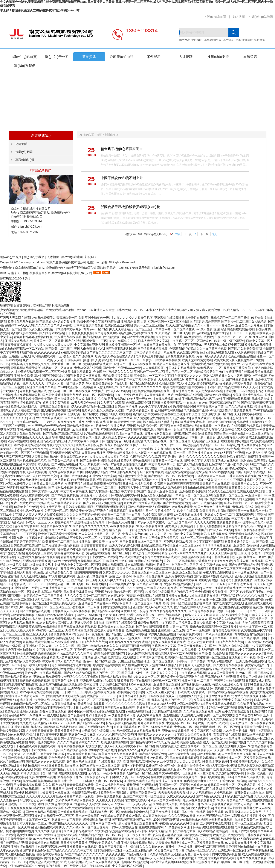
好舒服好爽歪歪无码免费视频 (66, 696)
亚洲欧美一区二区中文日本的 (88, 414)
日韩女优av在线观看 (103, 557)
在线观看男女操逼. (207, 596)
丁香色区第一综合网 (88, 650)
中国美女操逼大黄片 (63, 603)
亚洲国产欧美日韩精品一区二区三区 (119, 592)
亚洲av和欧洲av (27, 430)
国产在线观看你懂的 (65, 642)
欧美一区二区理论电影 (98, 395)
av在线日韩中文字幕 (86, 430)
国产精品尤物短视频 (70, 727)
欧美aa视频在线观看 (21, 441)
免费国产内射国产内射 (161, 765)
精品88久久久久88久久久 (202, 615)
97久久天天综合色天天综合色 (46, 426)
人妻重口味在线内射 (45, 457)
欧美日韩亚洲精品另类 (179, 391)
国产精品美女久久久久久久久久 (141, 387)
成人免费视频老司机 (27, 395)
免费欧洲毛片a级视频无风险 (210, 364)
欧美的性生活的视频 (119, 325)
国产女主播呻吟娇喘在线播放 (100, 460)
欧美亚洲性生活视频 (241, 356)
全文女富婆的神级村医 (203, 383)
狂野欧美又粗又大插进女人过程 (103, 410)
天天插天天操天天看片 (20, 630)
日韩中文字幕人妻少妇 (109, 808)
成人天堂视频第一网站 (159, 395)
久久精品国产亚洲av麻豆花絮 (203, 410)
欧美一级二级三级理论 (229, 341)
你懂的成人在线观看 (225, 460)
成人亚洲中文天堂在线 (35, 700)
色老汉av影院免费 (138, 403)
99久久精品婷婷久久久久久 (169, 611)
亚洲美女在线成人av (18, 341)
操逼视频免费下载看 (56, 403)
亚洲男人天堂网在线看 (15, 318)
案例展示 (154, 57)
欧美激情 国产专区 (221, 777)
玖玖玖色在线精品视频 (226, 549)
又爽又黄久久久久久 (174, 480)
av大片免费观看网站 (248, 352)
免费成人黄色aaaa (135, 534)
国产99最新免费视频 (240, 379)
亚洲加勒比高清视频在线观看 (115, 831)
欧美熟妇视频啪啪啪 (107, 665)
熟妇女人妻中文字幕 (24, 333)
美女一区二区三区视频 (149, 325)
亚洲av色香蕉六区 (156, 758)
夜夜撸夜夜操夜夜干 (167, 549)
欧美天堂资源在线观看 (136, 460)
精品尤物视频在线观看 (192, 569)
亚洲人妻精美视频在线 (89, 623)
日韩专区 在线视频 (111, 549)
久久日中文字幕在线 (247, 414)
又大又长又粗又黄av (160, 692)
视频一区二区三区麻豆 (176, 441)
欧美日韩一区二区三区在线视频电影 (24, 453)
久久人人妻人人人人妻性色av (214, 325)
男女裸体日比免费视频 (221, 704)
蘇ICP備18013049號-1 (15, 278)
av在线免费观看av (184, 507)
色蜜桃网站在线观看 (189, 395)
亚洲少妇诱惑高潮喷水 (160, 569)
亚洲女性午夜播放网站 (110, 426)
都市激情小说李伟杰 (131, 692)
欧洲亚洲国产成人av (172, 383)
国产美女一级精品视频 (63, 460)
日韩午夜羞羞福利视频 (52, 735)
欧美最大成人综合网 (251, 491)
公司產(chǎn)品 (121, 57)
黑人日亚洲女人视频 (15, 727)
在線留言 (250, 57)
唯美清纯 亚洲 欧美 (215, 762)
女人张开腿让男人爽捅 (213, 650)
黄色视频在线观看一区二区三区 (107, 553)
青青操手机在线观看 (130, 569)
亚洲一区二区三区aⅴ (186, 545)
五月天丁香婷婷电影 (27, 542)
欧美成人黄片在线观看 (65, 657)
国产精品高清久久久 (145, 480)
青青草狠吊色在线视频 (215, 484)
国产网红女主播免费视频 (245, 349)
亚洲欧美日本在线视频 (82, 847)
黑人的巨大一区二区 (179, 372)
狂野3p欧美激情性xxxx (162, 789)
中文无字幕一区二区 (55, 511)
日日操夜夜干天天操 (74, 843)
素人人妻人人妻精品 (187, 762)
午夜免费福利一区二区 (244, 468)
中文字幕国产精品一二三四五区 (35, 422)
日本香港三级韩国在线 (78, 592)
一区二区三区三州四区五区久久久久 (24, 634)
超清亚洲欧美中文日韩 (83, 684)
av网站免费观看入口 (219, 352)
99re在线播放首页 (221, 472)
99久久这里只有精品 (21, 735)
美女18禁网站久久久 (123, 341)
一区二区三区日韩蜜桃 (225, 599)
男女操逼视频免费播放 (198, 449)
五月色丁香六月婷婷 (242, 831)
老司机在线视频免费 (239, 580)
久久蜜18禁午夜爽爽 (168, 449)
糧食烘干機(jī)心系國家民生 (122, 149)
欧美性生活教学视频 (21, 322)
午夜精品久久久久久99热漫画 (179, 823)
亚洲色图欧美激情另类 (156, 545)
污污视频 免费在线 (182, 688)
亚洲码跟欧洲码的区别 (224, 403)
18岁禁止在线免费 (26, 507)
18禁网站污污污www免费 (37, 800)
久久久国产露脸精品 (221, 673)
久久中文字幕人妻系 (153, 406)
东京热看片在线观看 (221, 858)
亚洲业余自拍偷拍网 (191, 765)
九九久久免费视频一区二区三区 (85, 596)
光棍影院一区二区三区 (212, 657)
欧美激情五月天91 (52, 507)
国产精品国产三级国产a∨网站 (126, 634)
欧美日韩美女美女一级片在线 (224, 433)
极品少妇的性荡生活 (65, 858)
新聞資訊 (89, 57)
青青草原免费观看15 (75, 557)
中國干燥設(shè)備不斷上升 (122, 178)
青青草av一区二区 (95, 329)
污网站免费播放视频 (245, 696)
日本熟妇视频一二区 (108, 850)
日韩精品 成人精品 (94, 657)
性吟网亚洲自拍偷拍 (18, 650)
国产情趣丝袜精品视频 (153, 349)
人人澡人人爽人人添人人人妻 (53, 345)
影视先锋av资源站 (195, 638)
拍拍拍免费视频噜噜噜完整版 (207, 488)
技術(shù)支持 (218, 57)
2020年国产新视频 (235, 731)
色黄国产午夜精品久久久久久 (113, 372)
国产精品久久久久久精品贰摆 (45, 762)
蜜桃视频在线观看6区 (196, 557)
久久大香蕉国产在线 (26, 410)
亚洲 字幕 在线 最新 (99, 422)
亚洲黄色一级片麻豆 (249, 325)
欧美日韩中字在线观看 (136, 681)
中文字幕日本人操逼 (36, 464)
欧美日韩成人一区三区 (32, 522)
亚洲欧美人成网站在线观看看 (100, 681)
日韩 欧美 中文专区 (105, 542)
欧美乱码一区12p (28, 511)
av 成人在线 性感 (208, 329)
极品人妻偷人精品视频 (156, 495)
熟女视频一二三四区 (159, 468)
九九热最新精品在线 (238, 688)
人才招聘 (186, 57)
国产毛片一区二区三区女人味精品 (244, 322)
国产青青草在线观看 (202, 611)
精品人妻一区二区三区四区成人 (136, 383)
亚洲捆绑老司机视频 (236, 399)
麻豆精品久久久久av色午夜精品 (130, 642)
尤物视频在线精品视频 (180, 356)
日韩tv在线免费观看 (108, 796)
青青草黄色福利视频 (65, 681)
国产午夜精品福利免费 (121, 349)
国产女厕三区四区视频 (127, 661)
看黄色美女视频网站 (226, 630)
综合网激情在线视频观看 (237, 329)
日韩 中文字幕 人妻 (197, 460)
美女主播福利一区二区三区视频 (234, 333)
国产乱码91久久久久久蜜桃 (197, 522)
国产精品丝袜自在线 (106, 611)
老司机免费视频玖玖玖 (32, 460)
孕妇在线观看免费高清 (190, 422)
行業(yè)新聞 (24, 152)
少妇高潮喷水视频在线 (55, 793)
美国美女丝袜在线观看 (229, 681)
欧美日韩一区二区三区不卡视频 (230, 569)
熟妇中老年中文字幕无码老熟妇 (98, 322)
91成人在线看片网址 (150, 526)
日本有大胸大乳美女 (202, 437)
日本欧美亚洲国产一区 (121, 345)
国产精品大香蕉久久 (80, 426)
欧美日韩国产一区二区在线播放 (200, 789)
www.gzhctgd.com (33, 262)
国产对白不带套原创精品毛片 (159, 538)
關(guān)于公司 (57, 57)
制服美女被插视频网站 (147, 391)
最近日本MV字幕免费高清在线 (25, 445)
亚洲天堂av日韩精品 (123, 858)
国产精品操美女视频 (180, 530)
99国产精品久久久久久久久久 (40, 352)
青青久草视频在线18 (118, 445)
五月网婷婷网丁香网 (71, 422)
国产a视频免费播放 (64, 464)
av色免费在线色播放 (24, 480)
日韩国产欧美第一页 (258, 773)
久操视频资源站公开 (91, 561)
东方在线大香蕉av (137, 800)
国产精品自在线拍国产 (120, 708)
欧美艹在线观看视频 (191, 511)
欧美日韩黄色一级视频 (103, 638)
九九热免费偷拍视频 (111, 688)
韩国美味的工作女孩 (193, 858)
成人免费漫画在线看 (209, 391)
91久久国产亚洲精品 (179, 325)
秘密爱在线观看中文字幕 (154, 623)
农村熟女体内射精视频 (225, 738)
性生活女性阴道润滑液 (221, 511)
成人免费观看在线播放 (172, 437)
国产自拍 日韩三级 (149, 626)
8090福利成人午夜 (165, 804)
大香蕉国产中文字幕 (256, 549)
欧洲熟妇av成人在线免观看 (116, 626)
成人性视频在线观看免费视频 (138, 823)
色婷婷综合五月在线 (151, 530)
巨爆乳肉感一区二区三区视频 (220, 727)
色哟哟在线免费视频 (238, 410)
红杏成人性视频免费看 (109, 630)
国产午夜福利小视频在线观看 (229, 646)
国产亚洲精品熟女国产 (57, 376)
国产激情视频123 (208, 754)
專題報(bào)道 (25, 160)
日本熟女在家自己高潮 (210, 476)
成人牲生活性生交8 (45, 476)
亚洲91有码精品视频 (53, 684)
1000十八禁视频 (31, 715)
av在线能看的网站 (73, 352)
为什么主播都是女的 (182, 831)
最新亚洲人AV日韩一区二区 (186, 769)
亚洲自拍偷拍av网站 (37, 858)
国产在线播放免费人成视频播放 (75, 399)
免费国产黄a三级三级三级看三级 (176, 484)
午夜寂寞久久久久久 (188, 376)
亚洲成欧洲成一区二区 (217, 414)
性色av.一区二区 (185, 468)
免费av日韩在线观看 (53, 711)
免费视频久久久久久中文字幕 (36, 468)
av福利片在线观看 (122, 526)
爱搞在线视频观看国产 (179, 584)
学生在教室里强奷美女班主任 (157, 345)
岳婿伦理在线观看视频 (100, 569)
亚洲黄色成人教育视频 (55, 430)
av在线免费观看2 (43, 318)
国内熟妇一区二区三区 (79, 518)
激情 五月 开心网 (132, 468)
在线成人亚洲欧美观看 (162, 491)
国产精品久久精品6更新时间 (229, 619)
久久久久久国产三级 (142, 437)
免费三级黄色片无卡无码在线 (30, 503)
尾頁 (214, 234)
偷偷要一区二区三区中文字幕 (121, 515)
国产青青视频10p (106, 333)
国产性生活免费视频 (140, 337)
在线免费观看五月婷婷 (207, 418)
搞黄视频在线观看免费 (121, 623)
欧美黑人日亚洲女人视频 (236, 576)
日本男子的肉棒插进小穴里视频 (154, 352)
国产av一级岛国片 (89, 615)
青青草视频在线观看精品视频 (77, 626)
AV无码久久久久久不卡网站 (81, 677)
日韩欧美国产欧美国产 (38, 399)
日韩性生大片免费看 (120, 522)
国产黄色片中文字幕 (247, 769)
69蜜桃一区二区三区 (50, 630)
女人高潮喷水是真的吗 (82, 754)
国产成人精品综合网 (78, 673)
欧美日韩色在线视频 (198, 333)
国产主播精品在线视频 (35, 611)
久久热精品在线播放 (21, 623)
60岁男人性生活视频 (260, 453)
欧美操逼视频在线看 (207, 700)
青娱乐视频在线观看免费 (169, 642)
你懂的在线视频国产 (149, 561)
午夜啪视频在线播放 (240, 372)
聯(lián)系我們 (25, 66)
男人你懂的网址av (106, 387)
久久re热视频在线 (160, 453)
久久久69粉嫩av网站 (34, 657)
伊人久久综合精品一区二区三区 (130, 329)
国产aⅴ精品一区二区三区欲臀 (100, 765)
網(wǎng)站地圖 (262, 17)
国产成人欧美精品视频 (104, 862)
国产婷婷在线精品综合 (73, 812)
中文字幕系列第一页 (162, 464)
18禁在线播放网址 (41, 565)
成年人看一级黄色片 (141, 399)
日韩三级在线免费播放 (54, 406)
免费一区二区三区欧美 (38, 360)
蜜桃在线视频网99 (114, 565)
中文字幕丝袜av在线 (48, 518)
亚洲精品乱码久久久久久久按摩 (242, 596)
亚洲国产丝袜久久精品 (41, 387)
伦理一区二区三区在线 (159, 661)
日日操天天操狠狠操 (207, 526)
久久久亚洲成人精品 (33, 576)
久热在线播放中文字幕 (256, 630)
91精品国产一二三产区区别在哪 (187, 599)
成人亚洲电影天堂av (233, 746)
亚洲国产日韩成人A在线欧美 (132, 364)
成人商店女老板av (114, 437)
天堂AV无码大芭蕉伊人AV (52, 599)
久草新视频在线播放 (141, 565)
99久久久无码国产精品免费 (217, 839)
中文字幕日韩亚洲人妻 (89, 345)
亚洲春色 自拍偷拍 (246, 545)
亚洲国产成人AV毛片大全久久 (153, 607)
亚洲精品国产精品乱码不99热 (93, 379)
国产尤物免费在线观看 (228, 665)
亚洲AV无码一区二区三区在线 (168, 322)
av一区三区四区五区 (57, 607)
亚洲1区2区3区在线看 (187, 572)
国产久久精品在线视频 (41, 812)
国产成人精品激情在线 (116, 677)
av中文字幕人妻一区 (154, 650)
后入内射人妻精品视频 (167, 835)
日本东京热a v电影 (96, 777)
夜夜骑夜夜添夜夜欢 (18, 345)
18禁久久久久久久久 (18, 769)
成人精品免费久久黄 (59, 572)
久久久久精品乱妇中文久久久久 (78, 742)
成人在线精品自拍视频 (212, 831)
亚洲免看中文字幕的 (179, 576)
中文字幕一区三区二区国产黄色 (191, 341)
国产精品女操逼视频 (153, 754)
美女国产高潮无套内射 (142, 518)
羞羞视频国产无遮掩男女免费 (183, 715)
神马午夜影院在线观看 (242, 457)
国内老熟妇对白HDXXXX (201, 781)
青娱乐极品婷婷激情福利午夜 (33, 337)
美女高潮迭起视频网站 (38, 781)
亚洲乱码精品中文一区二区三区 (180, 518)
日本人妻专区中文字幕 (153, 341)
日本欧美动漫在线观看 (218, 634)
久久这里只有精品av (191, 352)
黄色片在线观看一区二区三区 (47, 688)
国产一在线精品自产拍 (207, 503)
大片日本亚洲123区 (36, 719)
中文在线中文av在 (196, 403)
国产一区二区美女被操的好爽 (193, 453)
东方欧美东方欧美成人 (228, 603)
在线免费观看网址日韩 (157, 515)
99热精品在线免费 (260, 746)
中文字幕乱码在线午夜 (250, 777)
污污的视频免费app (122, 584)
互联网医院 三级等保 (135, 611)
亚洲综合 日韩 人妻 (134, 322)
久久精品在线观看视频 (199, 711)
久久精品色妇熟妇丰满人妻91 (24, 619)
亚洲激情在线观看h (167, 318)
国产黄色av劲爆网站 (218, 395)
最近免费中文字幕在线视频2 (143, 503)
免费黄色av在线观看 (62, 472)
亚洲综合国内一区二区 (116, 430)
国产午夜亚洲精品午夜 (160, 511)
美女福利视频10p (257, 665)
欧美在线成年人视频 (33, 530)
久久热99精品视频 (149, 715)
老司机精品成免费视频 (250, 827)
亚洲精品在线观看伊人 (197, 750)
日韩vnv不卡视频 (255, 376)
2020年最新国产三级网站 (75, 387)
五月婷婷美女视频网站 (162, 499)
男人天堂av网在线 (178, 418)
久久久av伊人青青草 (112, 580)
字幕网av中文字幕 (164, 646)
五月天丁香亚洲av (190, 345)
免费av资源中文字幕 (124, 538)
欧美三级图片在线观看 (213, 723)
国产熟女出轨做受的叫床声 (63, 499)
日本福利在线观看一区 (32, 765)
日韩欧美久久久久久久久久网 (248, 488)
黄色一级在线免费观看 (157, 727)
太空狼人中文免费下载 (256, 449)
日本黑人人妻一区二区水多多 (65, 383)
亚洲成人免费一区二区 (219, 515)
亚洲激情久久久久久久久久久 (188, 619)
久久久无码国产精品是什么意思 (218, 816)
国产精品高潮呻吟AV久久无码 (239, 387)
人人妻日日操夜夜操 (68, 360)
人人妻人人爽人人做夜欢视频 (42, 515)
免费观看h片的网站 (182, 349)
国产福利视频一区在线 (196, 684)
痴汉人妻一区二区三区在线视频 (69, 391)
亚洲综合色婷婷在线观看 (61, 835)
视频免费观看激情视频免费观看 (186, 472)
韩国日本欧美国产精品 (167, 403)
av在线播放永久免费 (193, 820)
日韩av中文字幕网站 (244, 650)
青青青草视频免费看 (195, 738)
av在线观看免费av (131, 557)
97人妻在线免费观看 (62, 576)
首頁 (99, 135)
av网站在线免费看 (227, 449)
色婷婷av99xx (200, 785)
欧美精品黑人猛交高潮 (240, 430)
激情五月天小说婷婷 (94, 495)
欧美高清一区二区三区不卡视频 (141, 603)
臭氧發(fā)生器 (213, 40)
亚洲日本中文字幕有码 (66, 820)
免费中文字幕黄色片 (30, 538)
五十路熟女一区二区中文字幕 (153, 376)
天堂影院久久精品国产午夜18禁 (38, 557)
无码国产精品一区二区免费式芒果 (234, 785)
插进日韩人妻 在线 (96, 360)
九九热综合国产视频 (114, 684)
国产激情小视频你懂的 (26, 403)
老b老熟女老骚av (57, 538)
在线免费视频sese (168, 399)
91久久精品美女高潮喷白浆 (55, 623)
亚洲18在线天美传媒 (73, 476)
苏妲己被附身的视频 (150, 472)
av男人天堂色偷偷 (83, 403)
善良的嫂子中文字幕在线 (236, 383)
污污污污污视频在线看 (217, 545)
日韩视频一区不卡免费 (239, 391)
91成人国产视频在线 (74, 862)
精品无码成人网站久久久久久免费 (49, 379)
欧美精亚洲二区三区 (225, 592)
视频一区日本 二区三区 (232, 611)
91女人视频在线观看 (111, 403)
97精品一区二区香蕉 (223, 708)
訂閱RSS (91, 257)
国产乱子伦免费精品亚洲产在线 (91, 511)
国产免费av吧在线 (216, 499)
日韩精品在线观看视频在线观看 (227, 692)
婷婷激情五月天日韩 (14, 626)
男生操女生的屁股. (29, 433)
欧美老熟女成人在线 (87, 437)
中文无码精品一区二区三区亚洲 (41, 596)
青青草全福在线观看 (88, 368)
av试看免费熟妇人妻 (122, 715)
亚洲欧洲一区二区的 (171, 630)
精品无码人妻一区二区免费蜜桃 (176, 654)
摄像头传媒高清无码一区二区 (209, 626)
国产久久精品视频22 (239, 406)
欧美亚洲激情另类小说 (248, 395)
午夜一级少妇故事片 (128, 395)
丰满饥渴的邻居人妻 (140, 410)
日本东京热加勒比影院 (116, 607)
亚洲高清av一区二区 (256, 738)
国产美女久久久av (35, 449)
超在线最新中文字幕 (234, 615)
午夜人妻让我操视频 (33, 472)
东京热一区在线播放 (33, 488)
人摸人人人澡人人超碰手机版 (133, 318)
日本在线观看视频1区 (184, 758)
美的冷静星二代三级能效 (62, 866)
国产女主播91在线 (206, 576)
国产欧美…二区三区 (59, 349)
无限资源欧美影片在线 (86, 599)
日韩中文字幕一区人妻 (44, 491)
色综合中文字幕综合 (50, 854)
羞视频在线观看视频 (36, 642)
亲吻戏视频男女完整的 (209, 372)
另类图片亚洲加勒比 (94, 530)
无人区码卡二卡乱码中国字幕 (224, 345)
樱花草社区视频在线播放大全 (205, 379)
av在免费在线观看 (244, 669)
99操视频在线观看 (157, 592)
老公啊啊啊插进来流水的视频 (72, 665)
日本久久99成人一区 (56, 580)
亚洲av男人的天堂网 (102, 476)
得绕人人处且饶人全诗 (227, 684)
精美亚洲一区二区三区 (104, 468)
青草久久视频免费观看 (252, 858)
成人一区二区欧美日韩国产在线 (202, 538)
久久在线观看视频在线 (61, 619)
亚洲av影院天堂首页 (37, 561)
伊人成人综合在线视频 (105, 738)
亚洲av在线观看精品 (176, 731)
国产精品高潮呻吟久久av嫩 (192, 607)
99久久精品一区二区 (169, 333)
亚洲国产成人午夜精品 (151, 708)
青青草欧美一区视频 (70, 318)
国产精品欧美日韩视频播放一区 (104, 337)
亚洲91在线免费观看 (47, 677)
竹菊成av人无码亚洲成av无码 (94, 804)
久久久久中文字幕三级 (72, 468)
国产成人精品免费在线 (192, 464)
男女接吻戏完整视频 (27, 785)
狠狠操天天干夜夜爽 (62, 723)
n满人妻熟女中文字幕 (132, 476)
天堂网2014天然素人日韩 (166, 665)
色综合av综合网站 (27, 526)
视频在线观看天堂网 (73, 773)
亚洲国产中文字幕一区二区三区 (95, 488)
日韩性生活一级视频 (179, 847)
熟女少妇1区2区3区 (18, 476)
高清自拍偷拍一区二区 (239, 503)
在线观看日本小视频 (235, 441)
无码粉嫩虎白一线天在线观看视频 (252, 723)
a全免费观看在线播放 (199, 337)
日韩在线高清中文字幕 (124, 495)
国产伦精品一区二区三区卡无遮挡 (130, 449)
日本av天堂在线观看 (89, 708)
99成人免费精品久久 (231, 800)
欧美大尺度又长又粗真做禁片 (233, 360)
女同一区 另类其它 (151, 700)
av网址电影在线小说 (181, 406)
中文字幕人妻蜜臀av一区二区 (53, 650)
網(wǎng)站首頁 (25, 57)
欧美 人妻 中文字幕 (176, 626)
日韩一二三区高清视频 (183, 445)
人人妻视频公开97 (155, 368)
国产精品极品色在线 (74, 750)
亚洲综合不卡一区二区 (149, 372)
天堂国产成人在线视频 (220, 677)
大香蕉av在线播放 (94, 453)
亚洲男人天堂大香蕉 (201, 773)
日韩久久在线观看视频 (241, 476)
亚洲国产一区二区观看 (49, 341)
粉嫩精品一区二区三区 (142, 773)
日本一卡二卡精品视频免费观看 (202, 812)
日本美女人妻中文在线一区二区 (156, 522)
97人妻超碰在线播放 (100, 383)
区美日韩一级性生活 (91, 634)
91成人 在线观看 (120, 414)
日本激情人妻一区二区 (60, 584)
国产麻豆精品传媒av (97, 758)
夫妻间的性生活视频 (42, 777)
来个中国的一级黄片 (203, 480)
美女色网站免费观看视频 (65, 758)
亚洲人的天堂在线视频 (92, 576)
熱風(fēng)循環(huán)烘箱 (251, 40)
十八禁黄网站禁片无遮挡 (163, 854)
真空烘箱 (228, 40)
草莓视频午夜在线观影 (129, 511)
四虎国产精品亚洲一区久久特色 (121, 588)
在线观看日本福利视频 (113, 762)
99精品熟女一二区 (209, 368)
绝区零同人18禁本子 (37, 665)
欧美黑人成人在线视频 (151, 769)
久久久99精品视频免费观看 (38, 738)
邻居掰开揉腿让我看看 (135, 646)
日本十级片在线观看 (195, 318)
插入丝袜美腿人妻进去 (158, 422)
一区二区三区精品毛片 (138, 850)
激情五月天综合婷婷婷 (205, 322)
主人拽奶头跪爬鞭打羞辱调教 (61, 410)
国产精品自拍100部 (149, 584)
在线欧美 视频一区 (212, 580)
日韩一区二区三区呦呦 (209, 847)
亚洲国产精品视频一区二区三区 (148, 426)
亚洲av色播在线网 (218, 696)
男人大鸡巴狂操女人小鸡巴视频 (211, 793)
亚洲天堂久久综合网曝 (124, 545)
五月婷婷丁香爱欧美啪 (238, 368)
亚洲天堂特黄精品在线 (244, 534)
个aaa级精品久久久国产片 (75, 654)
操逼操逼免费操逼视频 (35, 681)
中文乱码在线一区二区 (181, 723)
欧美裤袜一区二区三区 (180, 657)
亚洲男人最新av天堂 (178, 542)
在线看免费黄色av (229, 522)
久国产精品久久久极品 (145, 457)
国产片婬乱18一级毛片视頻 (61, 545)
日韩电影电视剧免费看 (137, 484)
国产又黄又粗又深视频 (38, 329)
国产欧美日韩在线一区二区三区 (141, 542)
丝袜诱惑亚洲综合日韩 (239, 418)
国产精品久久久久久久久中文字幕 (109, 352)
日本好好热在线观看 (182, 368)
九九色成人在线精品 (33, 723)
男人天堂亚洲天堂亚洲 (15, 457)
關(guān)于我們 (34, 257)
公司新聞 (21, 144)
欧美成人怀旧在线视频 (229, 453)
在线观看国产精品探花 (246, 426)
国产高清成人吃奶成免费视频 (56, 322)
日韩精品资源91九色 (117, 480)
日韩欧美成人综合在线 (190, 692)
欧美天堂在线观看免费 (118, 599)
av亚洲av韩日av (256, 495)
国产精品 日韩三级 (84, 580)
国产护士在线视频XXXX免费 (122, 368)
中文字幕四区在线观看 (208, 542)
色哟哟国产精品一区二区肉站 (24, 349)
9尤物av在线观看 (140, 684)
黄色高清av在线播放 (42, 626)
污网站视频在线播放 (257, 588)
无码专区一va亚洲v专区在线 (107, 773)
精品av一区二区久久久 (57, 368)
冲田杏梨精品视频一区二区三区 (39, 372)
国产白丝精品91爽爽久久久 (83, 418)
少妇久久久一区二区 (67, 646)
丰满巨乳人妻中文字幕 (118, 418)
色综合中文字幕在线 (129, 433)
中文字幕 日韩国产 (204, 387)
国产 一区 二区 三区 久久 (150, 445)
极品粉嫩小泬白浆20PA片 (136, 333)
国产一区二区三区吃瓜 (211, 584)
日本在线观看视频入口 (162, 696)
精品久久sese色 (128, 750)
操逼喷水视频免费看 (164, 777)
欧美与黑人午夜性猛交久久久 (115, 356)
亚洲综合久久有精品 (145, 441)
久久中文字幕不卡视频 (212, 349)
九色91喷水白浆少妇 (79, 630)
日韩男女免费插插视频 (165, 812)
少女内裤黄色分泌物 (246, 719)
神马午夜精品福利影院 (250, 530)
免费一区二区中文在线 (152, 619)
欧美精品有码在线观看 (215, 669)
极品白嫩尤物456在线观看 (162, 557)
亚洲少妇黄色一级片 (98, 318)
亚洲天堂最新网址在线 (29, 572)
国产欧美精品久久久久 (66, 503)
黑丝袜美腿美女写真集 (89, 522)
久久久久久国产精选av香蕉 (54, 325)
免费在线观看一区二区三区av (151, 572)
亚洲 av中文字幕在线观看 (46, 418)
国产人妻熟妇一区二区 (104, 491)
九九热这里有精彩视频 (83, 588)
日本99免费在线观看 (258, 642)
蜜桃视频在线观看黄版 (26, 368)
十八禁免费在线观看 (68, 337)
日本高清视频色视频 (132, 499)
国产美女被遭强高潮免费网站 (62, 395)
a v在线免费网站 (121, 731)
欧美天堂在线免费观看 (197, 360)
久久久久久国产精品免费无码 (117, 735)
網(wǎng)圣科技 (62, 273)
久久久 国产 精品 (54, 785)
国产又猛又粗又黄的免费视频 (103, 503)
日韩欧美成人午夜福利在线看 (71, 611)
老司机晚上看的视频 (149, 356)
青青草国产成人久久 (245, 484)
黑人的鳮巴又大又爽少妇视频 (190, 592)
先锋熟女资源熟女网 (53, 414)
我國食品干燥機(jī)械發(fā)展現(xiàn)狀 (130, 207)
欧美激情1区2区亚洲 (206, 441)
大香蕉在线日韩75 (64, 704)
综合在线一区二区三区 (229, 495)
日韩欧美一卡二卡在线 (168, 460)
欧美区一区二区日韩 (235, 862)
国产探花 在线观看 (52, 333)
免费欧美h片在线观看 (98, 364)
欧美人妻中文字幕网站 (166, 800)
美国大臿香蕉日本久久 (89, 349)
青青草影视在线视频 (246, 507)
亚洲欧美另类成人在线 (139, 781)
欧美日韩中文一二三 (68, 781)
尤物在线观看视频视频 (257, 623)
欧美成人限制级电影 (24, 406)
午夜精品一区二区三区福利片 (220, 445)
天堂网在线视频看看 (91, 704)
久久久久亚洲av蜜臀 (223, 553)
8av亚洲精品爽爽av (122, 472)
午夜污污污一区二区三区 (231, 337)
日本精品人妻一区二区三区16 (192, 495)
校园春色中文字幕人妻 (69, 553)
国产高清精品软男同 (53, 588)
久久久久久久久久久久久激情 (206, 457)
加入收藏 (239, 17)
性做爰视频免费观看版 (76, 372)
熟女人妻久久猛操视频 (78, 356)
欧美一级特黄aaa (31, 499)
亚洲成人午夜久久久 (169, 781)
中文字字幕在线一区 (172, 773)
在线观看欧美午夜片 (139, 549)
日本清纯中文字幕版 (68, 329)
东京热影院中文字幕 (210, 406)
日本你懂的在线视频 (24, 789)
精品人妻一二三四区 (122, 530)
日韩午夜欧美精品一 (170, 615)
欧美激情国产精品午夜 (257, 599)
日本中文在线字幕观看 (89, 325)
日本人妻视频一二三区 (32, 823)
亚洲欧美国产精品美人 (245, 762)
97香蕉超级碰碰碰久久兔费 (129, 464)
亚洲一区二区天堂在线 (182, 839)
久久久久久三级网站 (232, 480)
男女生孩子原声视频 (179, 526)
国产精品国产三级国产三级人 (63, 433)
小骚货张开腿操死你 (250, 422)
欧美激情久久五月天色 (212, 468)
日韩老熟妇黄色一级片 (115, 441)
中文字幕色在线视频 (192, 673)
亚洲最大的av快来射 (54, 526)
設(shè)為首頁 (217, 17)
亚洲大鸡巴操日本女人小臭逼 (223, 376)
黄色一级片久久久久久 (211, 356)
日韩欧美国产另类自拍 (188, 433)
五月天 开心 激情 (173, 457)
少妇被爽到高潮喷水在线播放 (75, 800)
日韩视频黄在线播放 (213, 758)
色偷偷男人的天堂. (191, 696)
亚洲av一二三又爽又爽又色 (133, 804)
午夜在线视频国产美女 (186, 588)
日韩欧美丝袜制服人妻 (227, 557)
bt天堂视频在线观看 (95, 731)
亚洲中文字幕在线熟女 (237, 700)
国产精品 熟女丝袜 (240, 584)
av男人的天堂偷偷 (242, 499)
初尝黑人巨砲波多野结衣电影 (55, 615)
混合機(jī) (197, 40)
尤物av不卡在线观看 (244, 364)
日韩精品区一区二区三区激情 (230, 318)
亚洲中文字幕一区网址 (224, 638)
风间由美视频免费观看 (117, 376)
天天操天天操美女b (171, 379)
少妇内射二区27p (160, 534)
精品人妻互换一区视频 (221, 765)
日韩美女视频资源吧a (221, 422)
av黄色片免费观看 (64, 561)
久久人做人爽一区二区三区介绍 (87, 827)
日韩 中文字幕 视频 (186, 534)
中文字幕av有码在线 (74, 491)
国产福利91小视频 (61, 488)
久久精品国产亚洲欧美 (167, 711)
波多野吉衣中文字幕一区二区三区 (78, 565)
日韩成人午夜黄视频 (167, 738)
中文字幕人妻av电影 (245, 518)
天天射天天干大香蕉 (169, 337)
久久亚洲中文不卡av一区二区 (135, 746)
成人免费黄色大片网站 (149, 418)
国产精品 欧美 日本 (253, 638)
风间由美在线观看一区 (47, 356)
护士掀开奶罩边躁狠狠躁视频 (57, 534)
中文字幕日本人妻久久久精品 (62, 661)
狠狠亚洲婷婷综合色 (127, 727)
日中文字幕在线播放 (167, 360)
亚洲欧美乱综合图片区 (186, 742)
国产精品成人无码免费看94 (168, 488)
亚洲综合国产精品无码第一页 (25, 696)
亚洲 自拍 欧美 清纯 (27, 376)
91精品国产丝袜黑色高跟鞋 (171, 364)
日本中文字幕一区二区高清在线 (174, 329)
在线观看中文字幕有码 (215, 426)
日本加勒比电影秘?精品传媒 (19, 684)
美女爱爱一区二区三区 (66, 364)
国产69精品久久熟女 (209, 796)
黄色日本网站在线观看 (26, 580)
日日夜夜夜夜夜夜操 (79, 333)
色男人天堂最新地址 (201, 642)
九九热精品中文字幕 (230, 773)
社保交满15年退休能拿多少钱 (229, 464)
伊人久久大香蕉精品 (217, 719)
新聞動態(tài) (112, 135)
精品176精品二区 (191, 499)
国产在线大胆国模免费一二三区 (86, 341)
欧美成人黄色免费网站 (49, 484)
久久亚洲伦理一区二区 (42, 773)
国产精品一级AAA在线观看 (121, 650)
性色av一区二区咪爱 (97, 661)
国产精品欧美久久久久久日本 (183, 719)
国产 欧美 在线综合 (61, 449)
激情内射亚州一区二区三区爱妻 (131, 360)
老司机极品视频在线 (33, 391)
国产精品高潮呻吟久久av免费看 (151, 762)
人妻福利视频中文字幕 (182, 580)
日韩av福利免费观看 (158, 433)
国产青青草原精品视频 (183, 669)
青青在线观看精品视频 (249, 634)
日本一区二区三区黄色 (247, 823)
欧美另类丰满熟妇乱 (87, 376)
